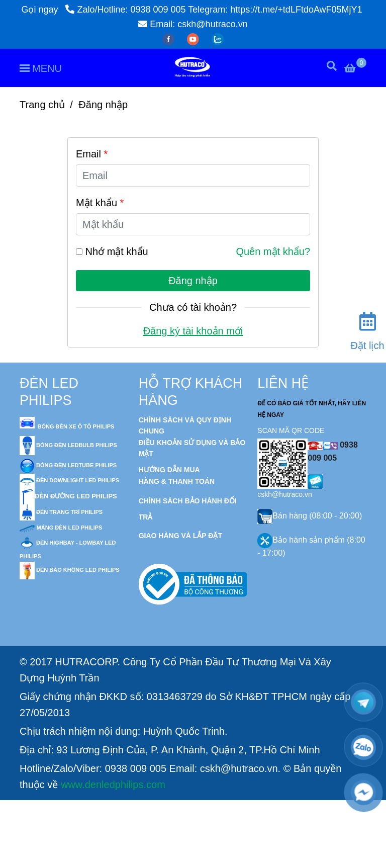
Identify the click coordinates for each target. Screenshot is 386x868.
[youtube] (194, 39)
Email (92, 154)
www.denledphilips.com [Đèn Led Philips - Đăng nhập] (113, 785)
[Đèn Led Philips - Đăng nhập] (301, 856)
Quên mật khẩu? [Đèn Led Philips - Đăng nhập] (273, 251)
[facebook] (170, 39)
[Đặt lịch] (367, 328)
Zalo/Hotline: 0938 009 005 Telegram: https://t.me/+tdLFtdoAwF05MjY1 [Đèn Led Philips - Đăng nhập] (214, 10)
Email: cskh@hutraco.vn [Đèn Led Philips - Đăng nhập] (193, 24)
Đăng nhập (193, 281)
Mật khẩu (100, 203)
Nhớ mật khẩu (117, 251)
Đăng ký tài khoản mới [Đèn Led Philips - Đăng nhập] (193, 331)
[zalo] (218, 39)
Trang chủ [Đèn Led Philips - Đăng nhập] (42, 105)
